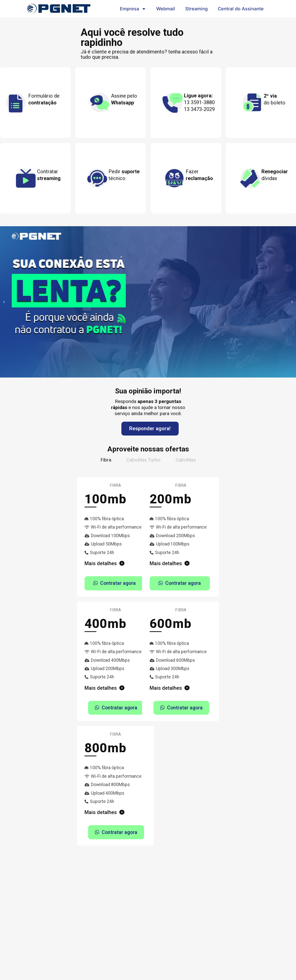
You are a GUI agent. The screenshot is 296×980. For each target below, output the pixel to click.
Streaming (196, 9)
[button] (4, 302)
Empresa (133, 9)
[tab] (106, 460)
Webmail (166, 9)
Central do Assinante (241, 9)
